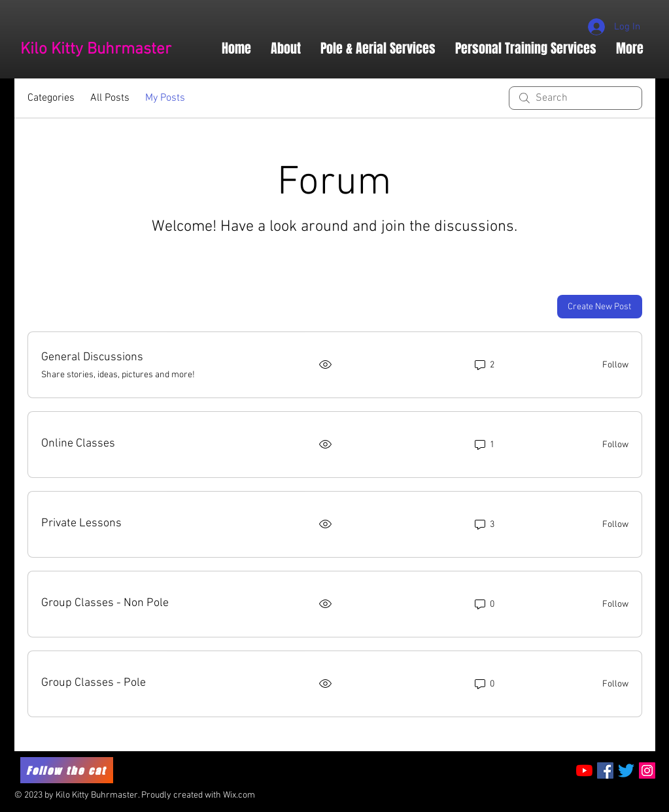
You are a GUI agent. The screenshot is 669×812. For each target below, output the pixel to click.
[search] (575, 98)
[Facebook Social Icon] (605, 770)
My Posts (165, 98)
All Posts (110, 98)
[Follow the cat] (67, 770)
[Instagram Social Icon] (647, 770)
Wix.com (239, 795)
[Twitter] (626, 770)
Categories (51, 98)
